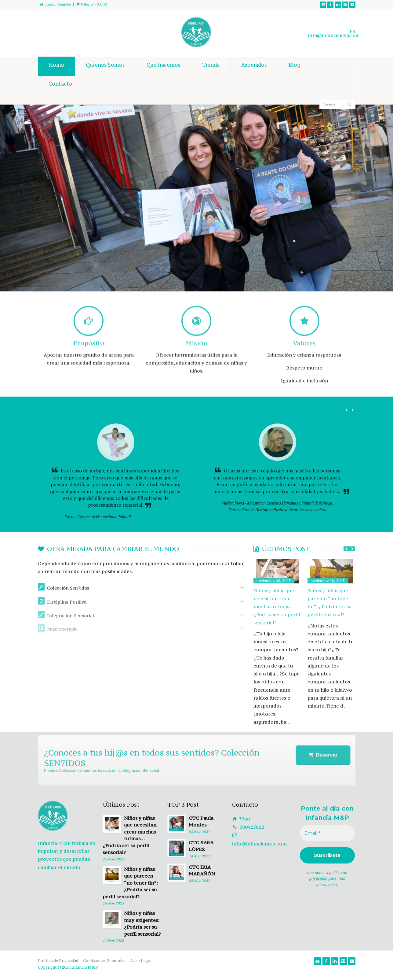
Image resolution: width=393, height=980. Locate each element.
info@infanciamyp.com (259, 844)
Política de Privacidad (58, 961)
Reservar (325, 755)
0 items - (94, 4)
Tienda (211, 67)
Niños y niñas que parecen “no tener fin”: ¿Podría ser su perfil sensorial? (330, 603)
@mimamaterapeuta (149, 517)
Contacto (60, 86)
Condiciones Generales (104, 961)
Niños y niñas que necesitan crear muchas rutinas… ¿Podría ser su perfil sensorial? (277, 606)
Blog (295, 67)
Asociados (254, 67)
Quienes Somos (105, 67)
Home (56, 67)
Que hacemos (164, 67)
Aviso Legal (141, 961)
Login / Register (58, 4)
